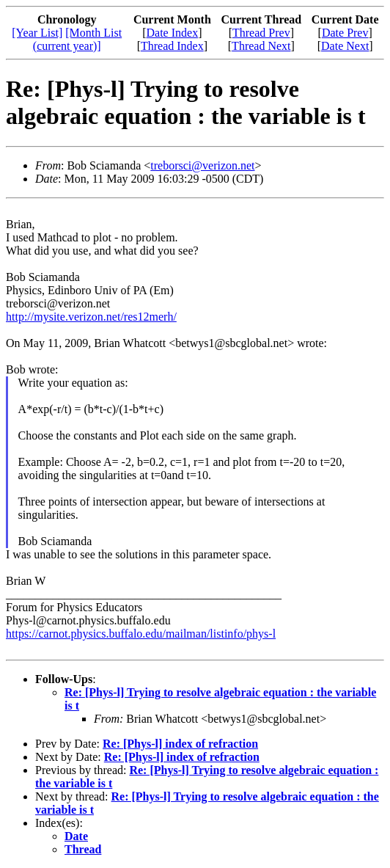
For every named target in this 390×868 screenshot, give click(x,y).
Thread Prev (261, 33)
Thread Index (172, 46)
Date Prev (345, 33)
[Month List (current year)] (77, 39)
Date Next (345, 46)
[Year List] (37, 33)
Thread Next (261, 46)
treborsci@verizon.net (202, 165)
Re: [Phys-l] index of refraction (180, 744)
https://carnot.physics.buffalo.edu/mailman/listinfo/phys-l (141, 634)
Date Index (173, 33)
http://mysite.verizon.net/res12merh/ (91, 317)
